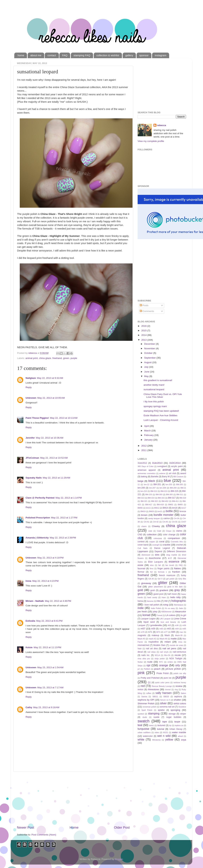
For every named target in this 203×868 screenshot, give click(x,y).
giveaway (146, 583)
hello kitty (175, 597)
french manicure (167, 575)
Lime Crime (180, 619)
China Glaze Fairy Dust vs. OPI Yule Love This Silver (163, 396)
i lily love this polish (154, 402)
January (149, 440)
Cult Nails (143, 548)
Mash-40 (141, 639)
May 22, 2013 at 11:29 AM (57, 478)
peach (157, 669)
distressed (146, 555)
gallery (129, 55)
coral (162, 542)
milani (167, 642)
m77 (166, 632)
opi (148, 665)
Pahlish (147, 669)
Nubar (140, 662)
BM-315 (161, 498)
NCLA (157, 655)
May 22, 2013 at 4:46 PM (58, 601)
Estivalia (30, 621)
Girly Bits (182, 579)
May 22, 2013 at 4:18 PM (50, 558)
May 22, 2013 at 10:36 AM (50, 438)
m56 (184, 625)
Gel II (160, 579)
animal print (32, 358)
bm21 (160, 511)
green (66, 358)
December (150, 344)
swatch (144, 721)
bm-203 (169, 484)
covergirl (156, 545)
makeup (155, 635)
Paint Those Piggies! (37, 418)
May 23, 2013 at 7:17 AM (50, 687)
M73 (158, 632)
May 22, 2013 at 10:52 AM (54, 458)
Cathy (29, 707)
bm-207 (153, 488)
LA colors (170, 615)
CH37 (184, 522)
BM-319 (183, 498)
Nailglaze (31, 378)
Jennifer (30, 438)
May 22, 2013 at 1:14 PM (69, 498)
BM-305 (169, 494)
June (147, 372)
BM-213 (164, 491)
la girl (184, 615)
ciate (150, 531)
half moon (172, 594)
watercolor (148, 736)
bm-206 (141, 488)
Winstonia (156, 740)
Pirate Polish (163, 673)
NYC (161, 662)
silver (163, 703)
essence (174, 561)
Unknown (31, 398)
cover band (143, 545)
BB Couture (178, 477)
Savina (144, 697)
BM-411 (176, 501)
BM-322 (155, 501)
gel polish (170, 579)
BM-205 (180, 484)
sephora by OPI (146, 700)
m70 (142, 632)
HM (166, 601)
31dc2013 (157, 463)
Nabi (140, 649)
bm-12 (147, 484)
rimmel (168, 690)
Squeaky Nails (34, 478)
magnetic (142, 635)
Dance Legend (162, 548)
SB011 (155, 697)
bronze (183, 511)
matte (174, 639)
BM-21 (183, 488)
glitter (163, 583)
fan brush (170, 565)
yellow (169, 739)
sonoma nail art (167, 707)
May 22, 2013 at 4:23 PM (45, 581)
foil (151, 572)
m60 (161, 629)
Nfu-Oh (167, 655)
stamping (154, 713)
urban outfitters (144, 732)
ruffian (149, 693)
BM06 (140, 508)
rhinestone (153, 689)
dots (157, 555)
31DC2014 (175, 463)
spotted (141, 714)
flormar (141, 572)
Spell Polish (147, 710)
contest (141, 542)
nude (150, 662)
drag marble (172, 555)
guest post (158, 594)
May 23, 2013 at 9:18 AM (46, 707)
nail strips (152, 652)
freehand (57, 358)
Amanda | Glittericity (37, 538)
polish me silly (180, 673)
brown (144, 515)
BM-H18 (160, 505)
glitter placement (156, 587)
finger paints (164, 569)
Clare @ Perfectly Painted (40, 498)
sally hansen (164, 693)
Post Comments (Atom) (44, 835)
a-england (162, 466)
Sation (183, 693)
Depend (158, 551)
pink (141, 673)
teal (140, 725)
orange (164, 665)
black (152, 481)
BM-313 (141, 498)
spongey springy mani (155, 406)
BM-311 (180, 494)
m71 (150, 632)
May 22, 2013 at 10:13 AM (64, 418)
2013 (144, 340)
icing (166, 605)
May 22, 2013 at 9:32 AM (50, 378)
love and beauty (168, 622)
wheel (180, 736)
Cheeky (156, 526)
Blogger (119, 859)
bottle (169, 511)
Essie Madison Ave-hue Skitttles (161, 415)
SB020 (166, 697)
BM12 (157, 508)
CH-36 (176, 518)
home (21, 55)
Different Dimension (176, 551)
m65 (184, 629)
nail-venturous (179, 652)
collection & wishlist (108, 55)
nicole (178, 655)
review (179, 686)
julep (155, 612)
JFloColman (32, 458)
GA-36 (151, 579)
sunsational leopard (154, 389)
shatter (177, 700)
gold (140, 590)
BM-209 (173, 488)
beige (141, 481)
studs (145, 717)
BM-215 (175, 491)
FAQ (65, 55)
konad (146, 615)
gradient (164, 590)
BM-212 (154, 491)
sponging (175, 710)
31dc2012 (142, 463)
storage (172, 714)
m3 (169, 625)
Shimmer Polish (146, 703)
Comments (147, 311)
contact (52, 55)
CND (140, 535)
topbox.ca (179, 725)
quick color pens (162, 682)
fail (160, 565)
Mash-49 (163, 639)
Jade (181, 608)
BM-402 (165, 501)
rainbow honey (180, 682)
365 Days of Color (146, 466)
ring (176, 690)
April (147, 426)
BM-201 (157, 484)
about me (36, 55)
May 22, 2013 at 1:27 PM (64, 518)
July (147, 367)
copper (152, 542)
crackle (166, 545)
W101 (166, 732)
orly (178, 665)
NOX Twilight (176, 659)
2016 (144, 326)
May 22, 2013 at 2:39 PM (63, 538)
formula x (162, 572)
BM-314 (151, 498)
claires (179, 531)
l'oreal (159, 615)
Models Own (159, 645)
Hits (159, 601)
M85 (173, 632)
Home (74, 827)
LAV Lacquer (165, 619)
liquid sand (149, 622)
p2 (139, 669)
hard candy (152, 597)
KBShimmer (167, 612)
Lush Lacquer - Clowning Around (161, 420)
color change (169, 535)
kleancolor (181, 612)
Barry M (166, 477)
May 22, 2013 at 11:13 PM (47, 647)
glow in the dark (175, 587)
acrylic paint (177, 466)
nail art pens (169, 648)
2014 (144, 335)
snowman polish (149, 707)
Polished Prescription (38, 518)
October (149, 353)
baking (144, 477)
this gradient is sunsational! (158, 380)
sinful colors (180, 703)
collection (152, 534)
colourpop (158, 538)
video (157, 732)
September (150, 358)
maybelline (153, 642)
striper (183, 714)
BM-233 (149, 494)
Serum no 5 (165, 700)
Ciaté (159, 531)
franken (176, 572)
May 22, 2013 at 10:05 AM (51, 398)
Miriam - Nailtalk (35, 601)
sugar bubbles (174, 717)
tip (170, 725)
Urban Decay (176, 729)
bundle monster (164, 515)
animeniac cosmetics (147, 473)
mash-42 (152, 639)
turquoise (144, 729)
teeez (151, 725)
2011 (144, 450)
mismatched (143, 645)
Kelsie (29, 647)
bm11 (148, 508)
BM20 (152, 511)
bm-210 (144, 491)
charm (144, 526)
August (148, 362)
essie (140, 565)
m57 (143, 629)
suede (156, 717)
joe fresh (142, 612)
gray (177, 590)
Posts (144, 305)
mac (181, 632)
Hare (164, 597)
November (150, 348)
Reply (29, 387)
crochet (179, 545)
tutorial (161, 729)
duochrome (155, 558)
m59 (153, 629)
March (148, 431)
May (147, 376)
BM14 (165, 508)
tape (165, 722)
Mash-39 (179, 635)
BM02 (171, 505)
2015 (144, 331)
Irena (28, 581)
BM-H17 (149, 505)
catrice (167, 518)
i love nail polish (151, 605)
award (183, 473)
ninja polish (160, 659)
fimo (152, 569)
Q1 (149, 682)
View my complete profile (151, 141)
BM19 (143, 511)
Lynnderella (156, 625)
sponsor (144, 55)
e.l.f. (170, 558)
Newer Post (26, 827)
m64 (177, 629)
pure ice (168, 678)
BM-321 (144, 501)
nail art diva (152, 649)
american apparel (147, 470)
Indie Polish (156, 608)
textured (161, 725)
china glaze (45, 358)
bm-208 (163, 488)
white (141, 739)
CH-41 (146, 522)
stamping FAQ (82, 55)
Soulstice (182, 707)
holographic (179, 601)
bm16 (175, 508)
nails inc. (146, 655)
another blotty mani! (154, 385)
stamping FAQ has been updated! (161, 411)
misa (180, 642)
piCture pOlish (173, 669)
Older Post (122, 827)
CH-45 (165, 522)
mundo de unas (176, 645)
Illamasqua (179, 605)
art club (172, 473)
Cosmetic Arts (177, 542)
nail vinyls (164, 652)
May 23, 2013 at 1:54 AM (50, 667)
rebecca (162, 125)
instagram (161, 55)
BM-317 (172, 498)
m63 (169, 629)
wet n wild (164, 736)
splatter (161, 710)
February (149, 435)
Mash (167, 635)
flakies (177, 568)
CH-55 (175, 522)
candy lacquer (154, 518)
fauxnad (141, 569)
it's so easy (170, 608)
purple (74, 358)
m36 (177, 625)
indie (141, 608)
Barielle (155, 477)
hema (140, 601)
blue (167, 481)
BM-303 (159, 494)
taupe (177, 722)
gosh (153, 590)
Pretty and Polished (150, 678)
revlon (141, 690)
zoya (184, 740)
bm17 (184, 508)
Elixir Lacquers (156, 562)
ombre (170, 662)
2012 (144, 446)
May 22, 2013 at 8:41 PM (49, 621)
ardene (162, 473)
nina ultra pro (144, 659)
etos (152, 565)
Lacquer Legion (148, 619)
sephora (178, 697)
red (143, 686)
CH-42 (156, 522)
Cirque (169, 531)
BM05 (180, 505)
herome (150, 601)
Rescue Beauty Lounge (162, 686)
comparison (174, 538)
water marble (179, 732)
